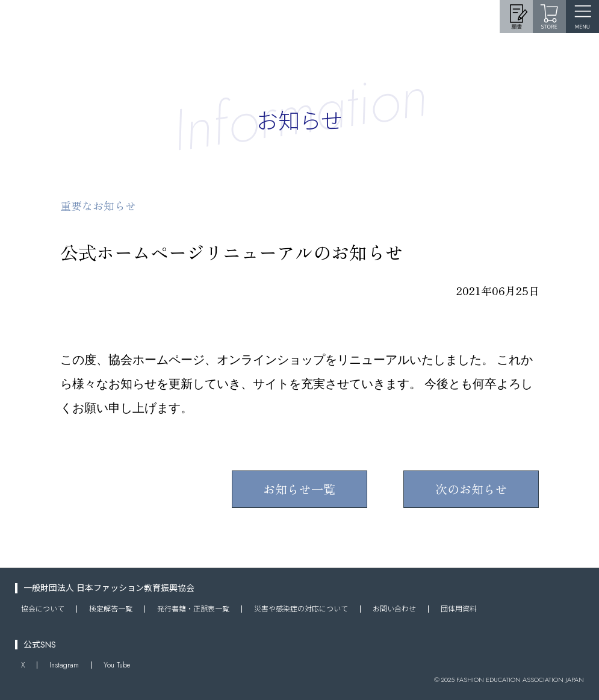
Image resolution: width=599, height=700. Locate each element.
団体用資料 (459, 609)
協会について (43, 609)
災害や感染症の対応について (301, 609)
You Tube (117, 665)
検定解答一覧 (111, 609)
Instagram (64, 665)
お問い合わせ (394, 609)
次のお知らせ (471, 489)
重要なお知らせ (98, 205)
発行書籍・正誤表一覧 (193, 609)
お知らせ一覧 (299, 489)
